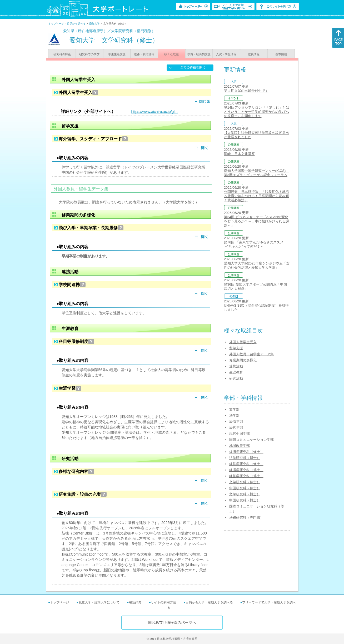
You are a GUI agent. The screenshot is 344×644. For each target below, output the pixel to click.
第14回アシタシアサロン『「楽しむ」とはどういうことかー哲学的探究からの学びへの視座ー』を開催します (257, 112)
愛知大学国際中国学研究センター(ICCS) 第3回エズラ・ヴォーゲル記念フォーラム (257, 173)
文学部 (234, 409)
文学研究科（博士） (245, 494)
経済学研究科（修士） (246, 452)
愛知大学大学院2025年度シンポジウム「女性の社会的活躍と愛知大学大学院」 (257, 265)
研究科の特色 (62, 54)
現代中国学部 (240, 434)
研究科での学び (89, 54)
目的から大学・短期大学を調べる (209, 602)
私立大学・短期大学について (99, 602)
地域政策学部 (240, 446)
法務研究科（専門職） (246, 518)
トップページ (56, 24)
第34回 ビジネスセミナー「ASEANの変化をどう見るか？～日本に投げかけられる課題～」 (256, 221)
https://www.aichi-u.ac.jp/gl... (155, 112)
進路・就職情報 (144, 54)
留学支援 (236, 348)
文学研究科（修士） (245, 482)
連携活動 (236, 366)
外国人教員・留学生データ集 (251, 354)
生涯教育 (236, 372)
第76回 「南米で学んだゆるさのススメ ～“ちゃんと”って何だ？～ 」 (254, 244)
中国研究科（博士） (245, 500)
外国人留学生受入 (243, 342)
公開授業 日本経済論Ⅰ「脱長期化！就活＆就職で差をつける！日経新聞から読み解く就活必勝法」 (256, 196)
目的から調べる (76, 24)
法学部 (234, 415)
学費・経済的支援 (199, 54)
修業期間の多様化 (243, 360)
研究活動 (236, 378)
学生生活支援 (117, 54)
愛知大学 (94, 24)
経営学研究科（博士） (246, 476)
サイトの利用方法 (163, 602)
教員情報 (254, 54)
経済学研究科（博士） (246, 470)
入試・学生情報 (226, 54)
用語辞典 (135, 602)
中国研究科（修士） (245, 488)
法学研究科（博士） (245, 458)
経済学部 (236, 421)
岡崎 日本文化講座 (239, 154)
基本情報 (281, 54)
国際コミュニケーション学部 (251, 440)
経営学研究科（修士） (246, 464)
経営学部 (236, 428)
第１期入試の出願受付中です (246, 91)
